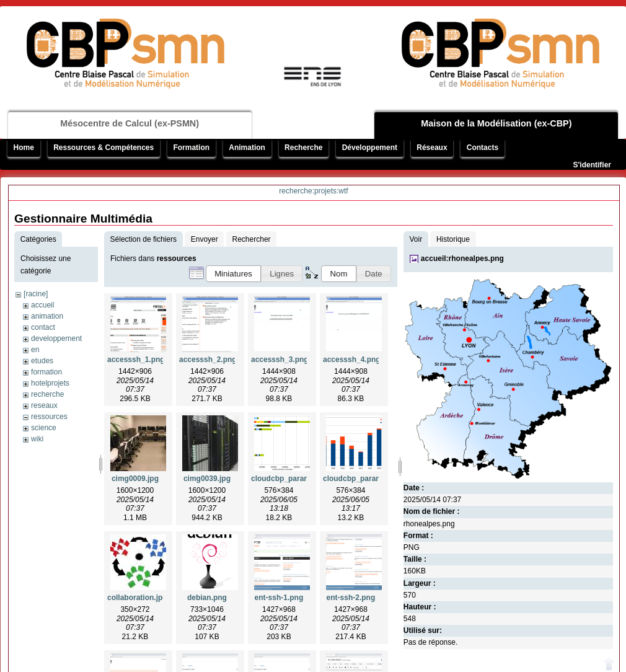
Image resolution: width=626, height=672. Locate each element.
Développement (370, 148)
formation (46, 372)
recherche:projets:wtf (313, 191)
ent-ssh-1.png (279, 598)
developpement (56, 338)
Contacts (483, 148)
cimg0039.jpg (207, 479)
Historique (453, 239)
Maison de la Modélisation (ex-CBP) (496, 123)
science (44, 428)
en (35, 350)
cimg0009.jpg (135, 479)
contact (43, 327)
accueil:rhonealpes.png (462, 259)
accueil (42, 305)
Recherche (303, 148)
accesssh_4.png (352, 360)
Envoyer (205, 239)
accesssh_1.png (136, 360)
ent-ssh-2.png (351, 598)
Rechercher (252, 239)
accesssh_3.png (280, 360)
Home (24, 148)
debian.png (207, 598)
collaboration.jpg (137, 598)
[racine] (36, 294)
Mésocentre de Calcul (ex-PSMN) (130, 123)
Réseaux (432, 148)
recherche (47, 394)
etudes (42, 361)
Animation (247, 148)
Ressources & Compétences (104, 148)
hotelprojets (50, 383)
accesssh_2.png (208, 360)
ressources (49, 417)
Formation (191, 148)
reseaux (44, 405)
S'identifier (592, 165)
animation (47, 316)
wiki (37, 439)
